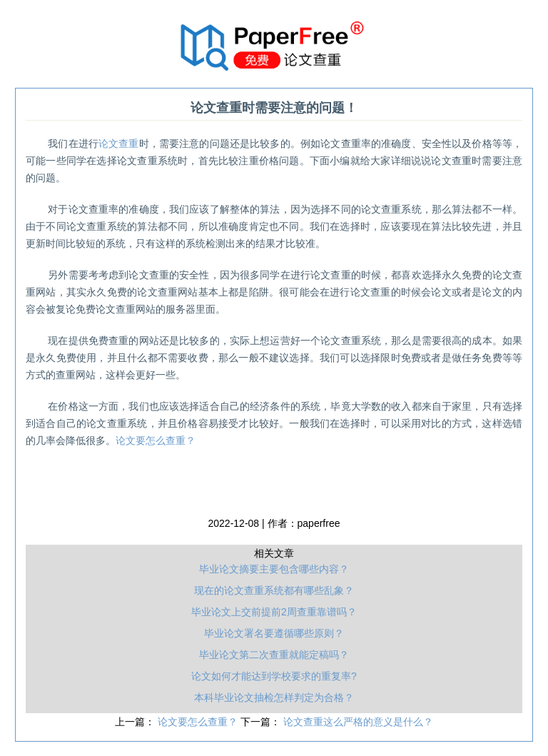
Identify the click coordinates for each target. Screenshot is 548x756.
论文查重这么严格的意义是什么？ (358, 722)
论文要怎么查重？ (156, 440)
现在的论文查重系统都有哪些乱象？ (274, 590)
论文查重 (119, 143)
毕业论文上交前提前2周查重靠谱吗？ (274, 612)
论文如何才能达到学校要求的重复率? (274, 676)
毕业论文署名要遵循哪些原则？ (274, 633)
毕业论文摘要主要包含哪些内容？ (274, 569)
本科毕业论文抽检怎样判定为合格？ (274, 697)
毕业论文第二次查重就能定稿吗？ (274, 655)
